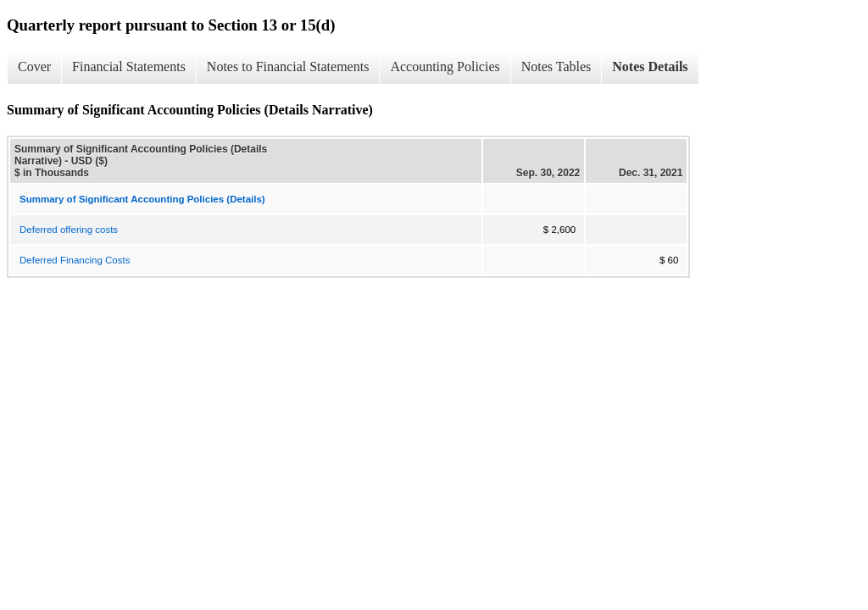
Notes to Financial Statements (288, 67)
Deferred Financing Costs (75, 260)
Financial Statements (129, 67)
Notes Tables (556, 67)
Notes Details (650, 67)
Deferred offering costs (69, 230)
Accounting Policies (445, 67)
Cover (34, 67)
